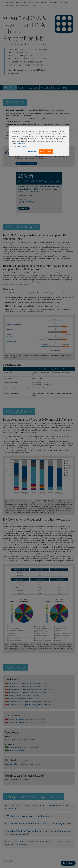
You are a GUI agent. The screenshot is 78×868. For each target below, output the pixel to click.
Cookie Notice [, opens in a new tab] (21, 143)
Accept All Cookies (46, 152)
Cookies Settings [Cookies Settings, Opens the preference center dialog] (31, 151)
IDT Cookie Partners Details (19, 146)
